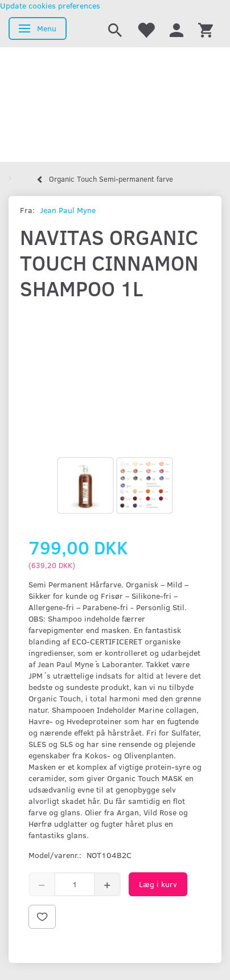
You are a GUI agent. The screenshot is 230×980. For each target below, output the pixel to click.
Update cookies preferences (50, 5)
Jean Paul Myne (68, 210)
